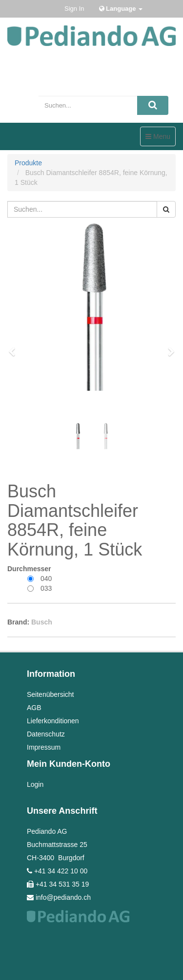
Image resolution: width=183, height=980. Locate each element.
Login (35, 784)
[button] (15, 347)
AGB (34, 708)
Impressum (44, 747)
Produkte (28, 163)
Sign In (74, 9)
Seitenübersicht (51, 694)
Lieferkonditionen (53, 721)
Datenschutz (46, 734)
